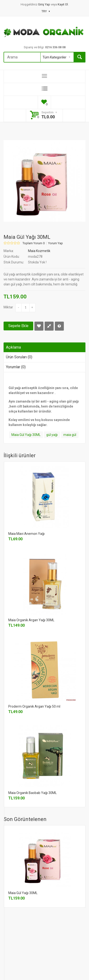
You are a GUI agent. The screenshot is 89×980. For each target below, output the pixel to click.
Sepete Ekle (18, 326)
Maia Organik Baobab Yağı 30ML (33, 793)
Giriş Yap (44, 4)
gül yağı (52, 435)
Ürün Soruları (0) (19, 357)
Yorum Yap (56, 243)
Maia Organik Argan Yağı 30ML (31, 620)
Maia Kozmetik (39, 251)
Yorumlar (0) (16, 367)
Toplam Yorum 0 (34, 243)
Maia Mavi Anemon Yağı (26, 534)
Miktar (8, 307)
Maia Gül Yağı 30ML (26, 435)
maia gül (70, 435)
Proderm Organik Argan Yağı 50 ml (34, 706)
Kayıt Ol (63, 4)
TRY (46, 11)
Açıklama (13, 347)
